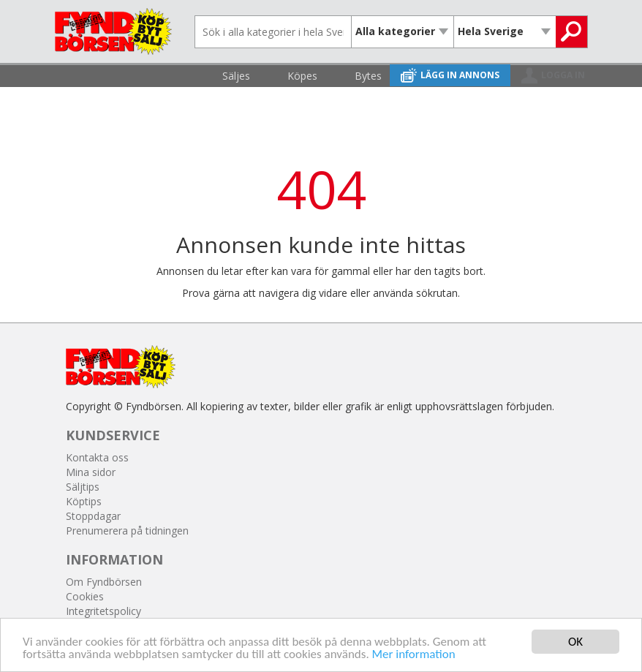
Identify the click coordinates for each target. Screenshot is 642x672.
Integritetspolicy (103, 611)
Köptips (84, 501)
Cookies (85, 596)
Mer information (414, 655)
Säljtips (83, 487)
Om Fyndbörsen (104, 582)
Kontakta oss (97, 457)
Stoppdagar (93, 516)
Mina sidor (91, 472)
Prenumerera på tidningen (127, 531)
